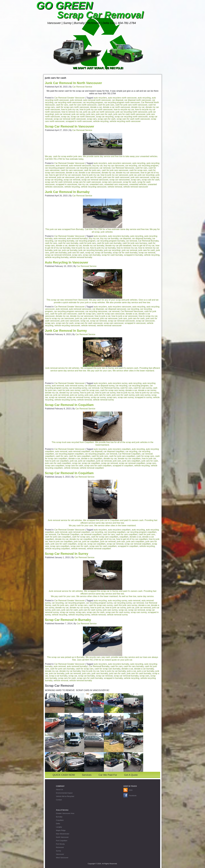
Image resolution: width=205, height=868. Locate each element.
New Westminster (63, 834)
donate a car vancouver (90, 173)
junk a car (131, 671)
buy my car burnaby (109, 238)
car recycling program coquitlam (142, 532)
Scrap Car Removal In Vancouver (70, 126)
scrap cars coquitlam (55, 466)
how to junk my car (70, 109)
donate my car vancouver (128, 173)
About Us (59, 790)
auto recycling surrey (117, 601)
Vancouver (60, 854)
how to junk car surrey (105, 393)
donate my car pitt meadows (118, 246)
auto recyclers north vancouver (122, 98)
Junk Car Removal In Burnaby (67, 192)
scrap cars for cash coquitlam (98, 466)
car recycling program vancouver (60, 168)
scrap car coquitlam (91, 463)
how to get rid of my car (143, 246)
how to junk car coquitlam (57, 461)
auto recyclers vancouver (120, 163)
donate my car (138, 107)
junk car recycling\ (146, 175)
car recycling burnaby (64, 241)
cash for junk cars (106, 105)
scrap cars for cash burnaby (90, 678)
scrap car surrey (98, 397)
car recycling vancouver (87, 168)
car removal (105, 168)
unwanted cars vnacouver (116, 184)
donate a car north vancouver (117, 107)
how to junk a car (102, 316)
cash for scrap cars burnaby (107, 669)
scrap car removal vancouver (95, 180)
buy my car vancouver (114, 166)
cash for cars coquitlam (80, 456)
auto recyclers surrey (118, 383)
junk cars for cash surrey (123, 395)
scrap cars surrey (126, 397)
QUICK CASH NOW (64, 775)
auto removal (76, 100)
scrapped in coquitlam (123, 466)
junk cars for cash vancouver (116, 177)
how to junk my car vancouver (114, 175)
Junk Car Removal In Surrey (66, 331)
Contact (59, 800)
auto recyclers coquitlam (119, 449)
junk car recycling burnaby (91, 250)
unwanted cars (96, 184)
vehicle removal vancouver (136, 187)
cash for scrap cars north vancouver (72, 107)
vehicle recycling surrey (65, 400)
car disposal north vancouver (138, 100)
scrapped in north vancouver (79, 121)
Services (87, 775)
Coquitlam (60, 820)
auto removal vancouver (80, 166)
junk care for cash (147, 250)
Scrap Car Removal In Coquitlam (69, 405)
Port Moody (60, 844)
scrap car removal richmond (58, 255)
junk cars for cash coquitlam (58, 463)
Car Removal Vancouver (123, 168)
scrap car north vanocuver (83, 117)
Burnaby (59, 817)
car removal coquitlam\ (91, 534)
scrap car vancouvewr (120, 180)
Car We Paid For (108, 775)
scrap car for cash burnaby (125, 253)
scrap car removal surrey (78, 397)
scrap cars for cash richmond (58, 182)
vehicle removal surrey (103, 400)
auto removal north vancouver (97, 100)
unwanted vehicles (138, 184)
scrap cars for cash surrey (118, 612)
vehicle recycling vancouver (94, 187)
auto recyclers (100, 98)
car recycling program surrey (99, 603)
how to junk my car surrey (147, 393)
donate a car (96, 107)
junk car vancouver (66, 177)
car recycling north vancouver (68, 102)
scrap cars (92, 119)
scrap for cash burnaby (112, 255)
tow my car (83, 184)
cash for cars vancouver (72, 170)
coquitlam (124, 537)
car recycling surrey (78, 388)
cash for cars (62, 105)
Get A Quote (131, 775)
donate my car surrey (69, 393)
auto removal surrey (74, 386)
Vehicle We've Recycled (65, 796)
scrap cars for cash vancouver (87, 182)
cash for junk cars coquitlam (122, 456)
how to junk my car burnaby (103, 248)
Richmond (60, 847)
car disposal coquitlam (114, 451)
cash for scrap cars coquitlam (105, 537)
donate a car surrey (147, 390)
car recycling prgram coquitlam (69, 454)
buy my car (97, 166)
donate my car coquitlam (129, 458)
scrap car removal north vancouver (70, 119)
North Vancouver (62, 837)
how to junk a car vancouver (124, 316)
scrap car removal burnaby (126, 676)
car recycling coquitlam (115, 532)
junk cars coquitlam (131, 461)
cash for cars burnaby (68, 243)
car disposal (118, 100)
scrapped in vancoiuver (66, 184)
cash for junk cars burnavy (135, 243)
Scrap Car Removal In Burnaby (68, 620)
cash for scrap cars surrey (112, 390)
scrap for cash (130, 182)
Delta (58, 824)
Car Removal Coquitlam (129, 454)
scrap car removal (72, 180)
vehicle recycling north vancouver (125, 121)
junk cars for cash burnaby (139, 673)
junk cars (91, 114)
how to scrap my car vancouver (60, 318)
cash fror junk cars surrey (125, 605)
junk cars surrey (143, 395)
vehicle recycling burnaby (57, 257)
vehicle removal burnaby (81, 257)
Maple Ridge (61, 830)
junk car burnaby (70, 250)
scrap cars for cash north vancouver (133, 119)
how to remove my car (72, 112)
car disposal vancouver (115, 309)
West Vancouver (62, 858)
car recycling (131, 166)
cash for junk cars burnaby (109, 243)
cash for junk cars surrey (69, 390)
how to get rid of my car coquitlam (132, 539)
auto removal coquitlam (79, 451)
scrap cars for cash (107, 119)
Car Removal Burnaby (148, 241)
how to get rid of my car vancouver (65, 175)
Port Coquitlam (62, 841)
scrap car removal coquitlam (132, 463)
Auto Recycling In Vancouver (67, 262)
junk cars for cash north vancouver (129, 114)
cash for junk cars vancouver (115, 170)
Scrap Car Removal (100, 15)
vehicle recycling (101, 121)
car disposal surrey (106, 386)
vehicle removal (115, 187)
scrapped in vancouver (135, 323)
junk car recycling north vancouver (131, 112)
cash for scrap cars (138, 170)
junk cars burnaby (58, 253)
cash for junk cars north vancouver (131, 105)
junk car (87, 112)
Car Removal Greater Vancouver (70, 98)
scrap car (65, 117)
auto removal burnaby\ (77, 238)
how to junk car (87, 393)
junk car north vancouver (103, 112)
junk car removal (63, 114)
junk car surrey (78, 114)
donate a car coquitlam (92, 458)
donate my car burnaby (94, 246)
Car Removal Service (82, 87)
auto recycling (144, 98)
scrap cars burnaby (92, 255)
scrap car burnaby (103, 253)
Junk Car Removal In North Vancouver (73, 83)
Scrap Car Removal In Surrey (67, 554)
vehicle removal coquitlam (92, 468)
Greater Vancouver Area (65, 813)
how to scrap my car (148, 316)
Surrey (58, 851)
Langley (59, 827)
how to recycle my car (124, 109)
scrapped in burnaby (133, 255)
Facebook (133, 796)
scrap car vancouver (145, 321)
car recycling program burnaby (111, 241)
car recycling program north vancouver (122, 102)
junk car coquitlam (87, 461)
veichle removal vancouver (109, 325)
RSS (131, 790)
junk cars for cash (104, 114)
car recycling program (93, 102)
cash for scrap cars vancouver (111, 314)
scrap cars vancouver (112, 182)
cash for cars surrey (143, 388)
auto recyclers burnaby (119, 236)
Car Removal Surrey (110, 388)
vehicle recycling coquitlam (58, 549)
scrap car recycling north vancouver (131, 117)
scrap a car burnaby (58, 676)
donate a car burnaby (144, 669)
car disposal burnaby (141, 238)
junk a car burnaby (146, 671)
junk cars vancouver (140, 177)
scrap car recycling (105, 117)
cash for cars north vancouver (83, 105)
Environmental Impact (64, 793)
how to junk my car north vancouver (96, 109)
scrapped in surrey (143, 397)
